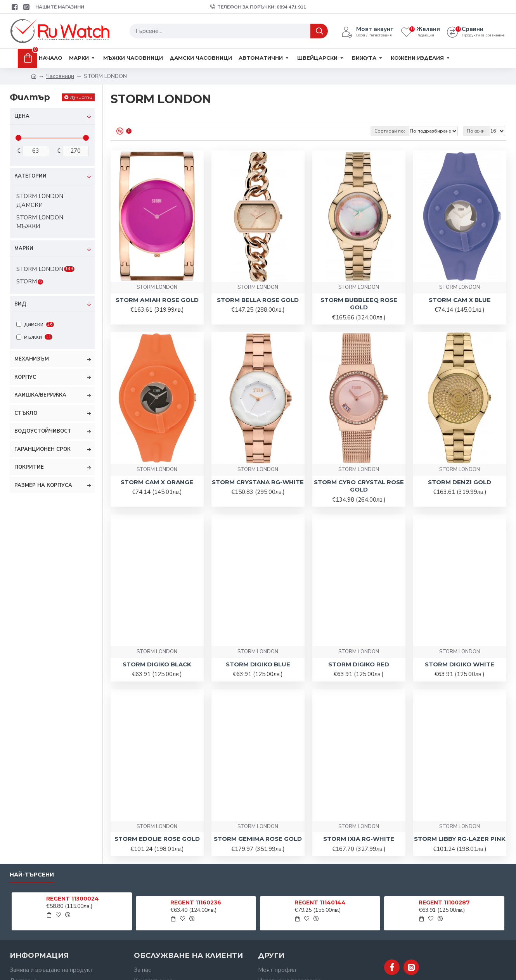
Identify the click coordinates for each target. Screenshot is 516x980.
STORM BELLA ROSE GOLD (258, 300)
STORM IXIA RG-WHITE (359, 839)
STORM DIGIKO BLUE (258, 664)
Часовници (60, 76)
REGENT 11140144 (320, 902)
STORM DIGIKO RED (359, 664)
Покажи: (476, 131)
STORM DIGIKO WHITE (460, 664)
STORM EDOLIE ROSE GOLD (157, 839)
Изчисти (81, 97)
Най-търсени (32, 875)
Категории (30, 176)
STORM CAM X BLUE (460, 300)
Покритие (29, 467)
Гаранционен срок (42, 449)
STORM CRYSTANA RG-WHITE (258, 482)
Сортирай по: (390, 131)
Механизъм (32, 359)
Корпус (25, 377)
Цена (22, 116)
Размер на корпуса (43, 485)
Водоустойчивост (43, 431)
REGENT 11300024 (73, 899)
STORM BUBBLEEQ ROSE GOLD (359, 304)
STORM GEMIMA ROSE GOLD (258, 839)
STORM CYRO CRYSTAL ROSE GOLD (359, 486)
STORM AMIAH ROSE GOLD (157, 300)
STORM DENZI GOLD (460, 482)
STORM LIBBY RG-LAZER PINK (460, 839)
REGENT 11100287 (444, 902)
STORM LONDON (157, 287)
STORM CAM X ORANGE (157, 482)
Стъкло (26, 413)
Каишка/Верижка (40, 395)
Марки (24, 248)
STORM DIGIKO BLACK (157, 664)
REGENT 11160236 (196, 902)
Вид (20, 304)
